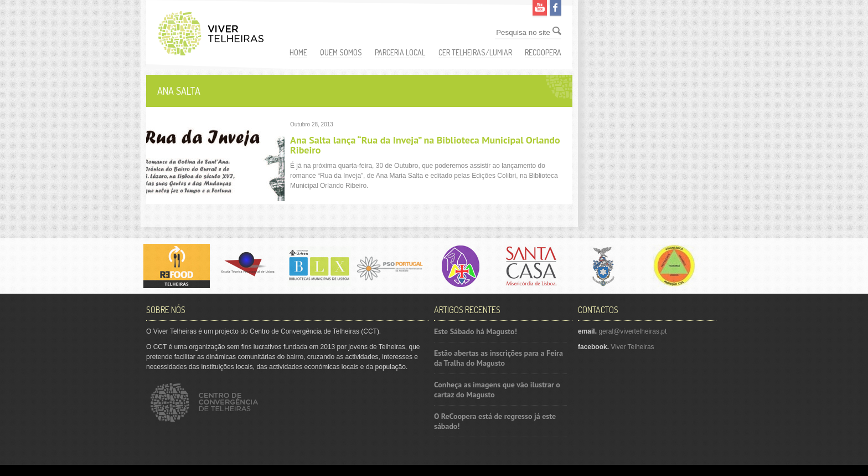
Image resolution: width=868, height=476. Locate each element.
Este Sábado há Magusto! (476, 331)
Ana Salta (179, 91)
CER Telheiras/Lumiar (475, 52)
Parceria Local (400, 52)
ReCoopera (543, 52)
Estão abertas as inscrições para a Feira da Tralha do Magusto (498, 358)
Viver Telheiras (632, 347)
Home (298, 52)
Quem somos (341, 52)
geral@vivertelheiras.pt (632, 331)
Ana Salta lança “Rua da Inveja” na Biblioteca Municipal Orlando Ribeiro (425, 145)
